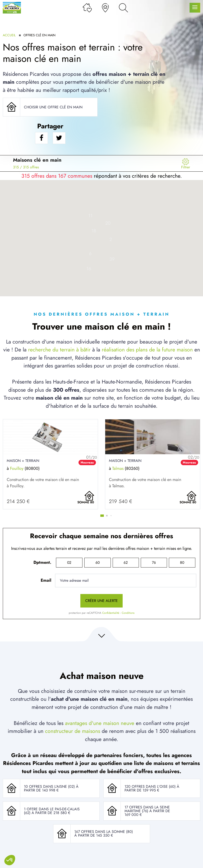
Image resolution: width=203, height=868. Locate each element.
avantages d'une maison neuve (100, 723)
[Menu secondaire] (186, 163)
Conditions (128, 613)
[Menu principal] (195, 8)
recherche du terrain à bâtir (59, 350)
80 (182, 563)
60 (98, 563)
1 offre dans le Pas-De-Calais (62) (52, 811)
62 (126, 563)
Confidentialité (111, 613)
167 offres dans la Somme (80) (104, 832)
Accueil (9, 35)
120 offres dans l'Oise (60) (151, 786)
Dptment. (42, 562)
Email (46, 580)
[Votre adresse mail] (126, 581)
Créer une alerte (101, 601)
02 (69, 563)
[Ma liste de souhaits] (87, 8)
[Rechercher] (123, 8)
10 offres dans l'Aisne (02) (50, 786)
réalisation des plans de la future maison (147, 350)
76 (154, 563)
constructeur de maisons (73, 731)
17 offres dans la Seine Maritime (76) (147, 809)
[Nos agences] (105, 8)
